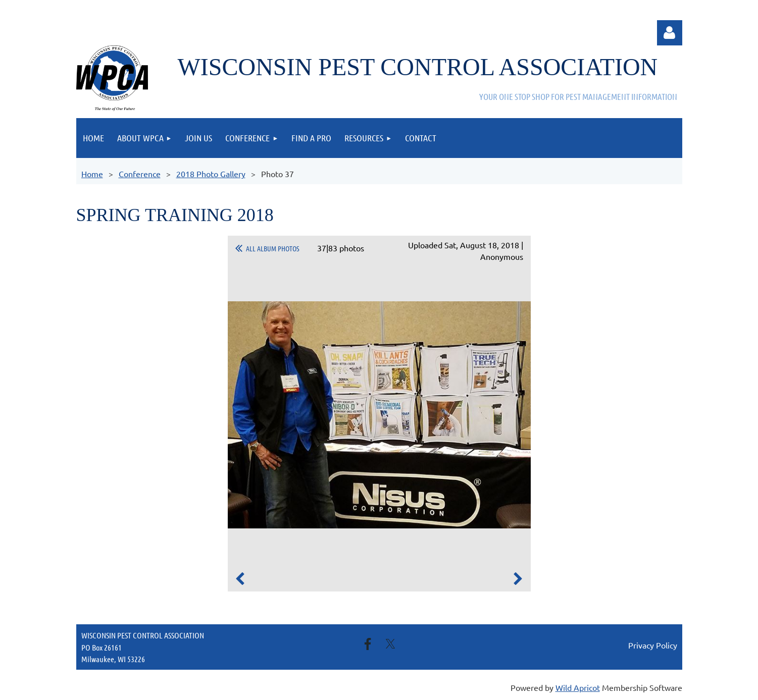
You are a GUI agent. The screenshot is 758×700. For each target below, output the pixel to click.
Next (518, 579)
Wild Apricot (578, 687)
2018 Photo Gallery (211, 174)
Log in (670, 33)
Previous (240, 579)
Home (92, 174)
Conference (140, 174)
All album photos (273, 248)
